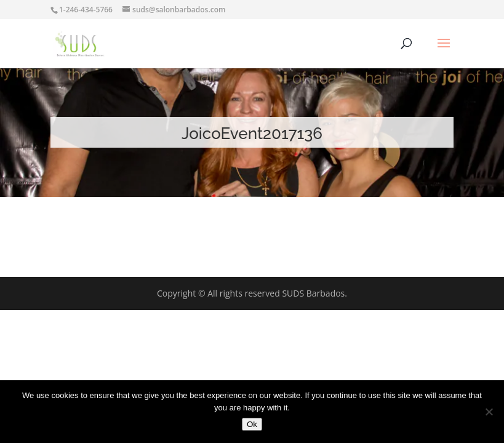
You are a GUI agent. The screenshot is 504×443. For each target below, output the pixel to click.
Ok (252, 424)
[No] (489, 412)
